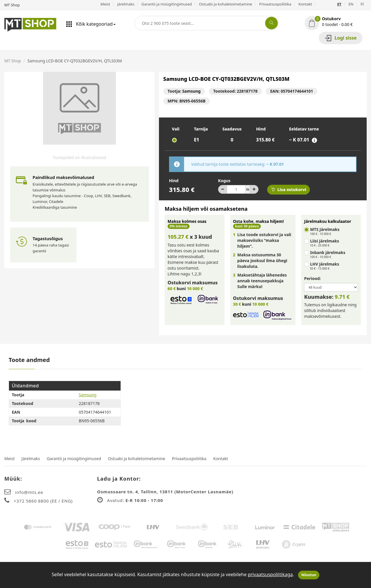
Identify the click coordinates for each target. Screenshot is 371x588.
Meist (105, 4)
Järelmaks (126, 4)
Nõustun (309, 575)
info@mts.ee (29, 492)
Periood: (312, 278)
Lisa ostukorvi (288, 190)
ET (339, 4)
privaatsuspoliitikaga (270, 574)
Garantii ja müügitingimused (167, 4)
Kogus (224, 181)
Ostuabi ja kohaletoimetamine (226, 4)
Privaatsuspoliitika (275, 4)
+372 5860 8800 (32, 501)
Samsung (192, 91)
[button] (336, 22)
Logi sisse (341, 38)
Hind (174, 181)
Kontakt (305, 4)
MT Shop (13, 61)
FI (362, 4)
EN (351, 4)
